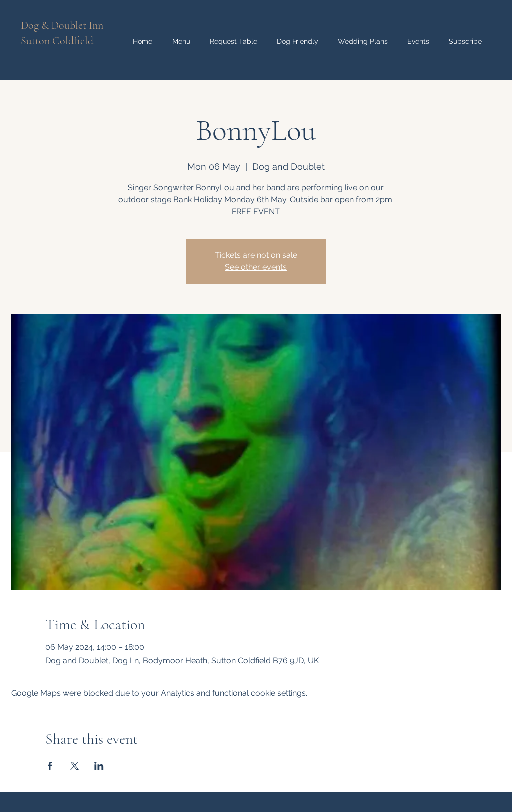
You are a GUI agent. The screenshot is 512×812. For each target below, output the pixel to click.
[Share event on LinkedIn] (99, 766)
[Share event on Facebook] (50, 766)
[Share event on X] (75, 766)
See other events (256, 267)
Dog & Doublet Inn (62, 25)
